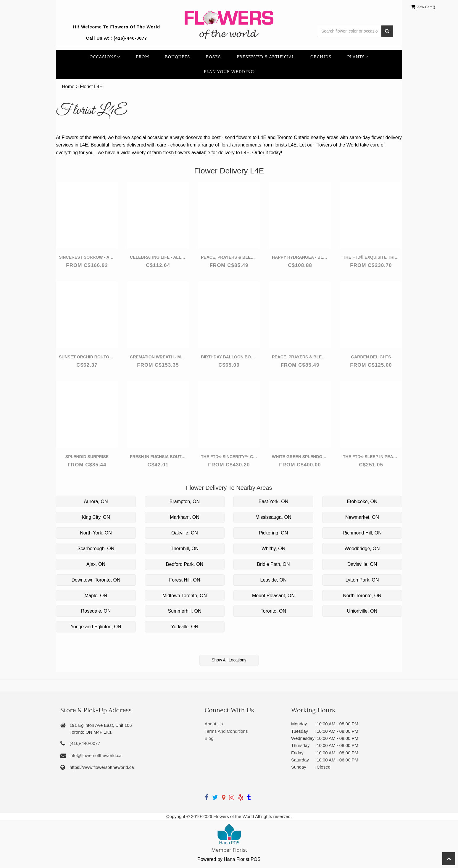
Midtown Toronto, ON (185, 596)
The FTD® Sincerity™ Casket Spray (229, 457)
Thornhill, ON (185, 549)
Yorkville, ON (185, 627)
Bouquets (178, 57)
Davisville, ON (362, 564)
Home (68, 87)
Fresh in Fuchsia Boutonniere (158, 457)
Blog (209, 738)
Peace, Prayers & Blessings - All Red (229, 257)
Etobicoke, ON (362, 501)
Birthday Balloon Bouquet (229, 357)
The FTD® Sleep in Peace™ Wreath (371, 457)
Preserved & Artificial (266, 57)
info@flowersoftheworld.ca (96, 755)
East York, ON (274, 501)
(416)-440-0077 (130, 38)
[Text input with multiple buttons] (350, 31)
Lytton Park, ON (362, 580)
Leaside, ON (274, 580)
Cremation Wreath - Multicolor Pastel (158, 357)
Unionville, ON (362, 611)
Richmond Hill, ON (362, 533)
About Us (214, 724)
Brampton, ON (185, 501)
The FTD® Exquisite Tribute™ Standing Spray (371, 257)
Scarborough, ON (96, 549)
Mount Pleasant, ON (273, 596)
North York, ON (96, 533)
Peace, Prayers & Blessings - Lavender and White (300, 357)
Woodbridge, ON (362, 549)
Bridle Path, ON (273, 564)
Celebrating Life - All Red (158, 257)
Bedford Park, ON (185, 564)
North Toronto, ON (362, 596)
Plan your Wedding (229, 72)
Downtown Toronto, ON (96, 580)
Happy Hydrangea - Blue (300, 257)
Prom (142, 57)
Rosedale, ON (96, 611)
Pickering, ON (274, 533)
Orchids (321, 57)
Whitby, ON (274, 549)
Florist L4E (91, 87)
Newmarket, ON (362, 517)
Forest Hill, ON (185, 580)
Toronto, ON (273, 611)
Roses (213, 57)
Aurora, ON (96, 501)
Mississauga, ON (274, 517)
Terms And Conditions (226, 731)
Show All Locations (229, 660)
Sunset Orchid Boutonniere (87, 357)
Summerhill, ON (185, 611)
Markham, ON (185, 517)
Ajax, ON (96, 564)
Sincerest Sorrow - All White (87, 257)
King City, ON (96, 517)
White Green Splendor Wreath (300, 457)
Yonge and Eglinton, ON (96, 627)
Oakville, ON (185, 533)
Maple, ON (96, 596)
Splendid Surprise (87, 457)
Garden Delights (371, 357)
